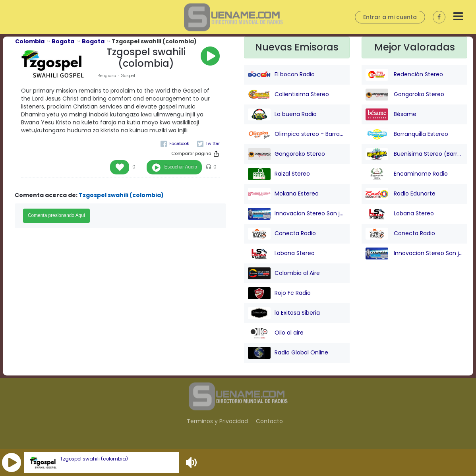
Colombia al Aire (284, 273)
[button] (12, 462)
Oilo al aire (276, 333)
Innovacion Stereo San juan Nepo (297, 214)
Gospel (128, 76)
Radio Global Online (288, 353)
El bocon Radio (281, 75)
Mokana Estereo (283, 194)
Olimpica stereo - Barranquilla (297, 134)
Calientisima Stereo (288, 95)
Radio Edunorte (401, 194)
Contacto (269, 421)
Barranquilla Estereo (407, 134)
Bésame (391, 114)
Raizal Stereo (279, 174)
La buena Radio (282, 114)
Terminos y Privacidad (217, 421)
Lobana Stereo (281, 253)
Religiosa (107, 76)
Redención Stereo (404, 75)
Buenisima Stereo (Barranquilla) (414, 154)
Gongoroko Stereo (286, 154)
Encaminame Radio (407, 174)
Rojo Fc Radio (279, 293)
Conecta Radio (282, 234)
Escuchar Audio (181, 167)
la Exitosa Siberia (284, 313)
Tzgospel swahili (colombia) (94, 459)
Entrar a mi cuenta (390, 17)
